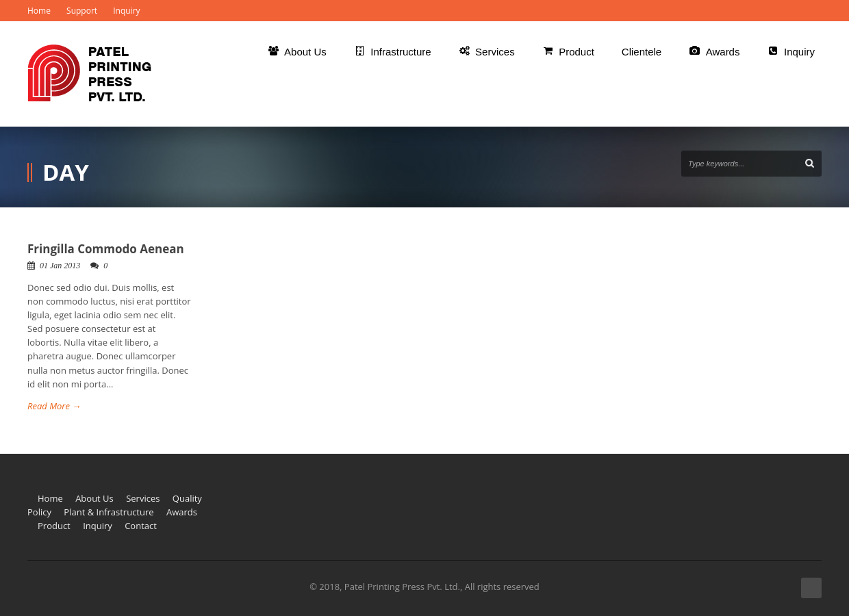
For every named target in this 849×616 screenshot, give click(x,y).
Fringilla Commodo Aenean (106, 249)
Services (143, 498)
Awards (182, 512)
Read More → (54, 406)
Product (54, 526)
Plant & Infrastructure (109, 512)
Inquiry (126, 11)
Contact (141, 526)
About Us (94, 498)
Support (82, 11)
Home (39, 11)
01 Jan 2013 (60, 266)
